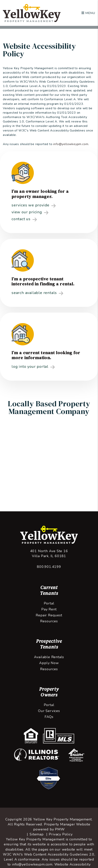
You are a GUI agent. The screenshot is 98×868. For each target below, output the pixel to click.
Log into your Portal (33, 367)
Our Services (49, 711)
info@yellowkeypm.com (71, 144)
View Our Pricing (30, 212)
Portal (49, 603)
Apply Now (49, 663)
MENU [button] (88, 13)
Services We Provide (34, 205)
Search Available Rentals (37, 293)
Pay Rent (49, 609)
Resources (49, 621)
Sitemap (37, 834)
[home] (32, 13)
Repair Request (49, 615)
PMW (60, 829)
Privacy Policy (61, 834)
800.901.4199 (49, 567)
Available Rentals (49, 657)
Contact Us (24, 219)
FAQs (49, 717)
